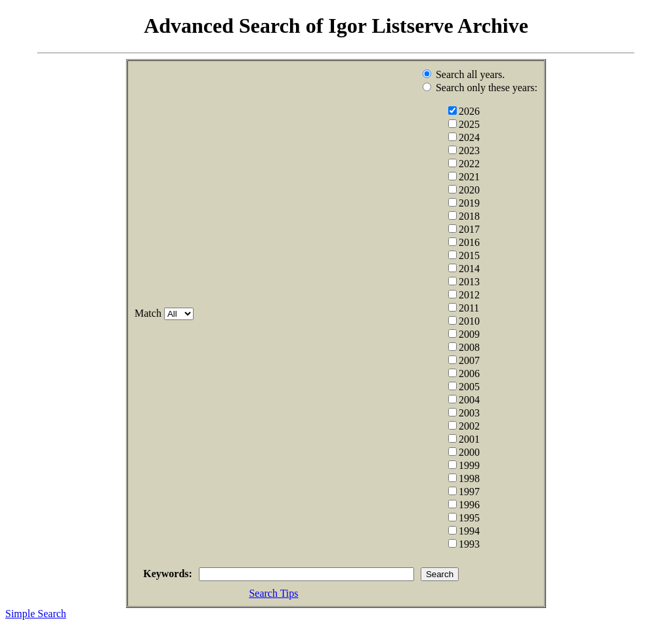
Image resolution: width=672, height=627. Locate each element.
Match (128, 313)
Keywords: (147, 575)
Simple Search (36, 616)
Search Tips (273, 595)
